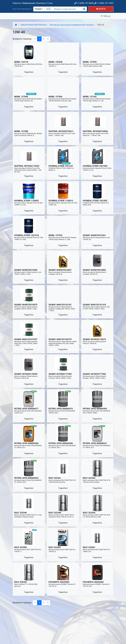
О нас (50, 3)
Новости (17, 3)
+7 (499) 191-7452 (104, 3)
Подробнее (29, 72)
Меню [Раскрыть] (106, 16)
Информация (29, 3)
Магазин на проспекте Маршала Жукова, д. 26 (22, 9)
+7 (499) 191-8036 (84, 3)
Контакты (41, 3)
